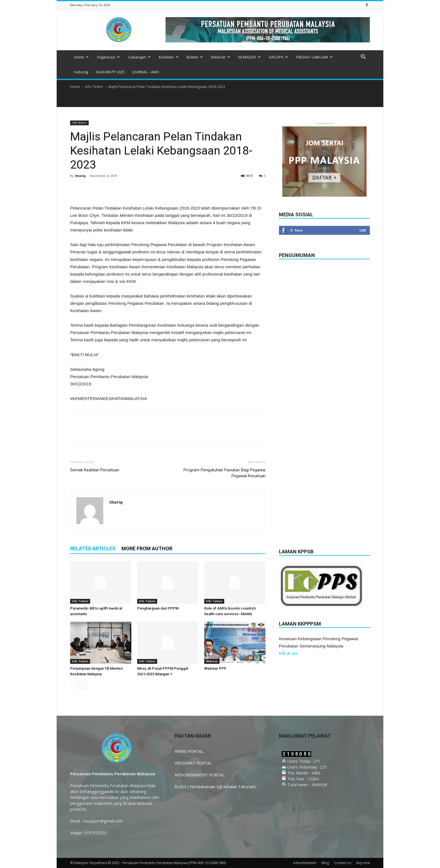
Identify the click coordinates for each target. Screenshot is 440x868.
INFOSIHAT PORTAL (193, 763)
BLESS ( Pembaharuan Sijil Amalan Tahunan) (215, 787)
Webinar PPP (215, 668)
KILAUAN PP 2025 (110, 72)
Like (363, 230)
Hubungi (81, 72)
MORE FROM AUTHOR (147, 548)
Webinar (221, 57)
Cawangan (139, 57)
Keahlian (169, 57)
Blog (325, 863)
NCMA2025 (249, 57)
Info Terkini (94, 87)
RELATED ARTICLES (93, 548)
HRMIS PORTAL (189, 751)
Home (81, 57)
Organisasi (108, 57)
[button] (363, 57)
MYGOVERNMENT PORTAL (200, 775)
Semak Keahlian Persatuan (95, 470)
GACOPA (278, 57)
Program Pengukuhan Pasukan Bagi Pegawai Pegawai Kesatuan (224, 473)
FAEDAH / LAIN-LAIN (314, 57)
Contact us (343, 863)
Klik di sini (288, 653)
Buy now (363, 863)
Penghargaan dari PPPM (158, 608)
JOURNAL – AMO (146, 72)
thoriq (80, 176)
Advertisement (305, 863)
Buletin (195, 57)
